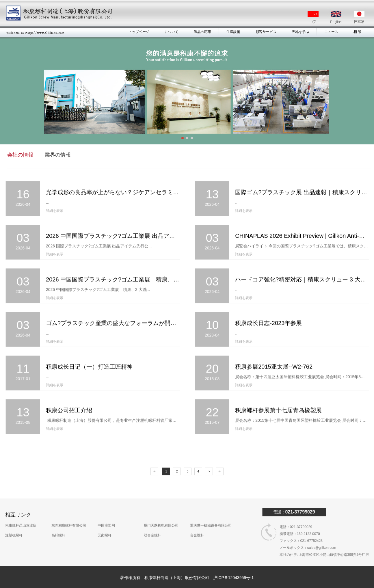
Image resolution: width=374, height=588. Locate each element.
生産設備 (233, 32)
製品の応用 (202, 32)
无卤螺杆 (105, 524)
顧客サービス (266, 32)
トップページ (139, 32)
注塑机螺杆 (14, 524)
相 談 (357, 32)
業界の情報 (57, 155)
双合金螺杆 (152, 524)
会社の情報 (20, 155)
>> (220, 471)
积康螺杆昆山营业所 (21, 514)
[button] (183, 138)
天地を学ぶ (300, 32)
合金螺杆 (197, 524)
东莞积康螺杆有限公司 (69, 514)
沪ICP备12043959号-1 (233, 578)
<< (154, 471)
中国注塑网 (106, 514)
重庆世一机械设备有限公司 (211, 514)
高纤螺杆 (58, 524)
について (172, 32)
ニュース (331, 32)
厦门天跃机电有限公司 (161, 514)
